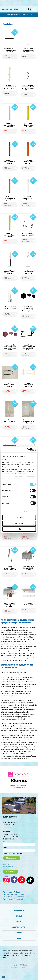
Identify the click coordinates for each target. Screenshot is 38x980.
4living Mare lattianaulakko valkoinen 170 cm (28, 50)
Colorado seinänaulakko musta (10, 162)
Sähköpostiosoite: (10, 842)
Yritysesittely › (8, 867)
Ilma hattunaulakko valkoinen (28, 385)
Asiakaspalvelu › (19, 788)
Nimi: (5, 848)
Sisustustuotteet (19, 927)
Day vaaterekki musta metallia (28, 234)
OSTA (15, 54)
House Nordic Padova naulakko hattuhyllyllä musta (28, 347)
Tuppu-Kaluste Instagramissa (13, 894)
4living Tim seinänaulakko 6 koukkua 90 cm (10, 87)
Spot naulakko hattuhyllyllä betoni (28, 568)
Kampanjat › (7, 864)
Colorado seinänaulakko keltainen (28, 125)
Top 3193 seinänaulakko (28, 604)
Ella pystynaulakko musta (10, 272)
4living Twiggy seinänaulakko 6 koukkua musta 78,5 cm (28, 88)
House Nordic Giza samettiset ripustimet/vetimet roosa (10, 347)
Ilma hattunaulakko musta (10, 385)
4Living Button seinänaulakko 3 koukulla (10, 50)
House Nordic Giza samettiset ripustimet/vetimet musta (28, 309)
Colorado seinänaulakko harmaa (10, 125)
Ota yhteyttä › (10, 872)
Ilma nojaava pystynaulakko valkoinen (28, 421)
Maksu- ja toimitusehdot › (19, 785)
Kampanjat (19, 933)
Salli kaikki (19, 517)
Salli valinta (19, 523)
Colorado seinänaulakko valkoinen (28, 198)
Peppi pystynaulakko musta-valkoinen (10, 568)
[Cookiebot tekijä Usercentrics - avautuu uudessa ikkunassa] (27, 450)
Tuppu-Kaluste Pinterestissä (13, 899)
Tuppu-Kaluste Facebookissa (13, 897)
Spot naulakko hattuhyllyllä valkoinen (10, 605)
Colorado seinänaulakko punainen (10, 198)
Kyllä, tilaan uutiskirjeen (14, 853)
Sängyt (19, 916)
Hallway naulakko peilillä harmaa (10, 308)
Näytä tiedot (27, 511)
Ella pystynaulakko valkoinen (28, 272)
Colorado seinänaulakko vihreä (10, 235)
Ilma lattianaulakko (10, 421)
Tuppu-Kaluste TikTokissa (12, 892)
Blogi (19, 938)
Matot (19, 922)
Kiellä (19, 529)
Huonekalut (19, 911)
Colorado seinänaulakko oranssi (28, 162)
